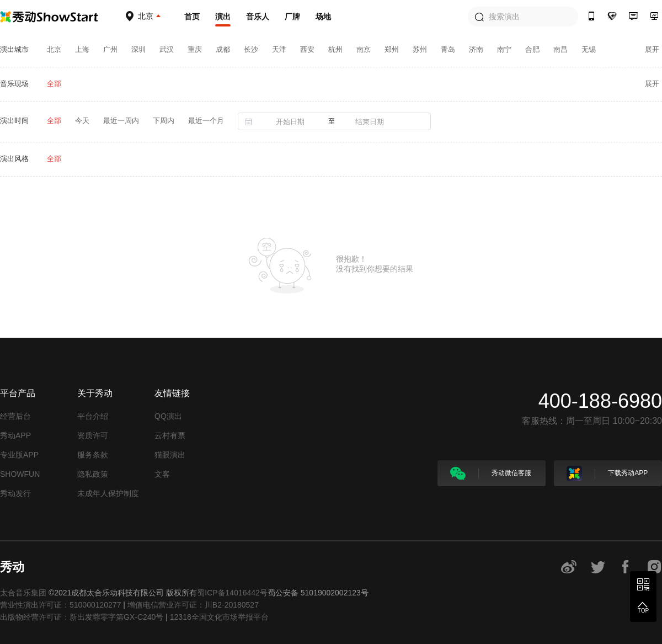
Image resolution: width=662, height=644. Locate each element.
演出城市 (14, 49)
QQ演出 (168, 416)
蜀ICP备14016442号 (232, 593)
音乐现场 (14, 84)
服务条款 (93, 455)
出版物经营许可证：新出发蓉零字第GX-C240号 (82, 617)
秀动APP (15, 435)
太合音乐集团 (23, 593)
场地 (323, 17)
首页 (192, 17)
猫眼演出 (170, 455)
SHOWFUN (20, 474)
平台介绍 (93, 416)
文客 (162, 474)
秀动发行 (15, 493)
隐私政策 (93, 474)
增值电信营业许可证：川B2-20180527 (193, 605)
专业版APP (19, 455)
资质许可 (93, 435)
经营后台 (15, 416)
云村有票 (170, 435)
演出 (223, 17)
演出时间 (14, 121)
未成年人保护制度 (108, 493)
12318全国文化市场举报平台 (219, 617)
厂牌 (292, 17)
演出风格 (14, 159)
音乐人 (258, 17)
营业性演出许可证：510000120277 (60, 605)
